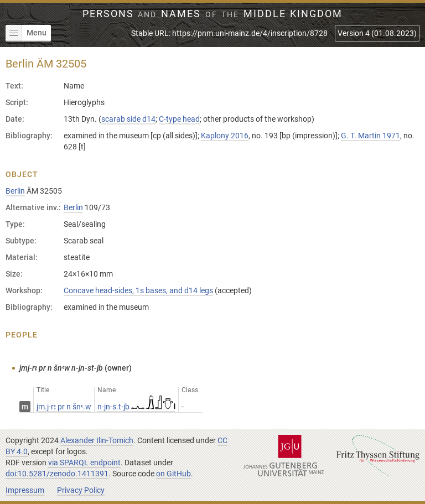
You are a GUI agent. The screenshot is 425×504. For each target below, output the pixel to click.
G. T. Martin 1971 (370, 136)
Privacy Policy (81, 490)
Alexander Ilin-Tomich (97, 440)
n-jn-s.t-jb (136, 407)
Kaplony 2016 (225, 136)
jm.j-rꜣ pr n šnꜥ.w (64, 407)
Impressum (25, 490)
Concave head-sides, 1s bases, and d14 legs (138, 290)
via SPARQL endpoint (84, 463)
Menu (26, 33)
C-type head (179, 119)
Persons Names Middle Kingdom (213, 14)
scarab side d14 (128, 119)
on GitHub (173, 474)
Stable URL (229, 33)
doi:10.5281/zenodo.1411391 (57, 474)
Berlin (15, 191)
